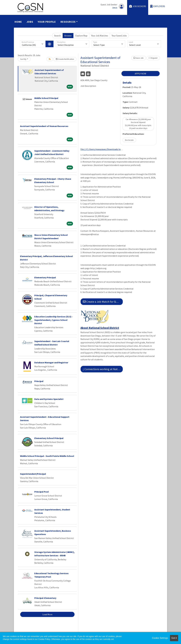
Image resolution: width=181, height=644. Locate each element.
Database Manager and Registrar (51, 362)
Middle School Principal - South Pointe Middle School (47, 456)
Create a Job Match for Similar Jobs (103, 302)
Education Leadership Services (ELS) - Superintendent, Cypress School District (54, 320)
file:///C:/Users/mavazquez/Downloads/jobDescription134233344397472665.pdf (102, 149)
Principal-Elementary (45, 598)
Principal (39, 381)
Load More (47, 614)
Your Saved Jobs (119, 36)
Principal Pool (42, 492)
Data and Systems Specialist (49, 399)
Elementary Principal (45, 277)
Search (57, 36)
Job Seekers (138, 6)
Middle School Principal (46, 98)
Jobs (30, 22)
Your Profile (47, 22)
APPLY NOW (140, 74)
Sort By (23, 59)
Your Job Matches (100, 36)
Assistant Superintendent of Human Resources (44, 126)
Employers (158, 6)
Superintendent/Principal (33, 474)
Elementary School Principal (49, 438)
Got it (174, 638)
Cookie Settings (160, 638)
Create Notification (65, 59)
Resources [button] (68, 22)
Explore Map (81, 36)
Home (18, 22)
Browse (68, 36)
